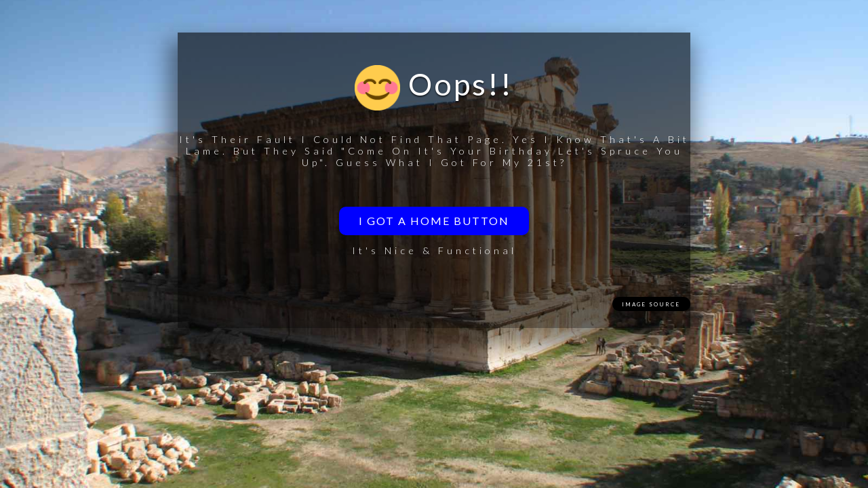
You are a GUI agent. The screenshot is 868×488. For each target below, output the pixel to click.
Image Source (651, 304)
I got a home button (434, 221)
